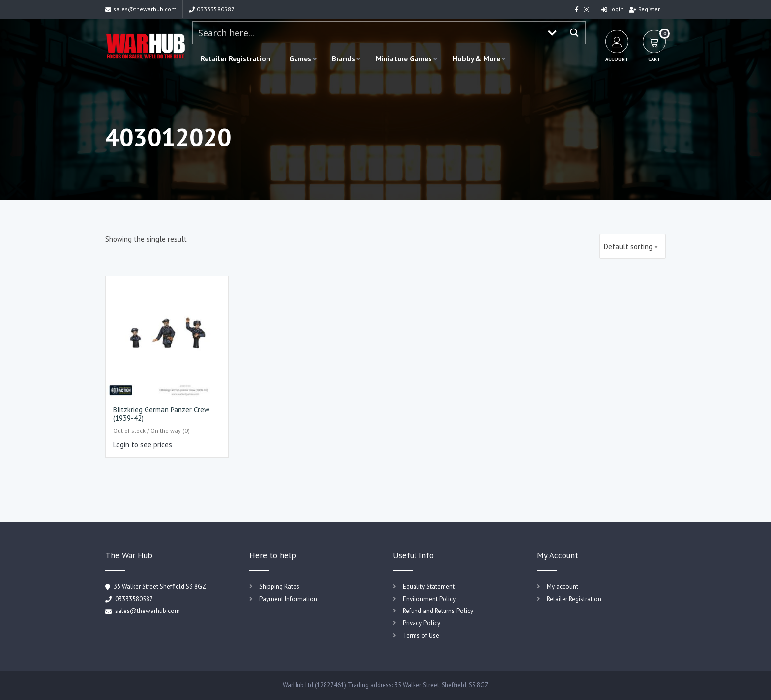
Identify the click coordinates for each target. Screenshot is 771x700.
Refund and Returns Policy (438, 611)
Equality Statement (429, 587)
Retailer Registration (236, 59)
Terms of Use (421, 635)
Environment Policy (429, 599)
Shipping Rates (279, 587)
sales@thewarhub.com (141, 9)
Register (644, 9)
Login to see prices (143, 445)
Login (612, 9)
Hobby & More (476, 59)
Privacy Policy (421, 623)
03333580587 (212, 9)
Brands (343, 59)
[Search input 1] (367, 33)
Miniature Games (404, 59)
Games (300, 59)
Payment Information (288, 599)
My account (563, 587)
